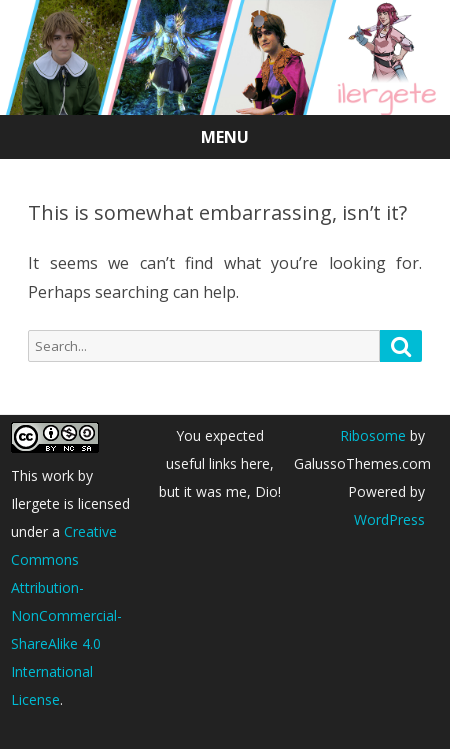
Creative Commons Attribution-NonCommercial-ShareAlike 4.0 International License (66, 615)
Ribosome (373, 435)
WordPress (389, 519)
